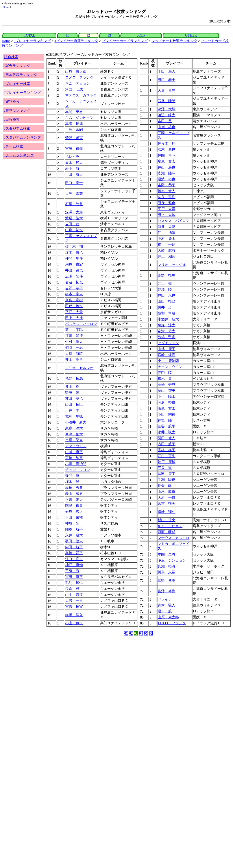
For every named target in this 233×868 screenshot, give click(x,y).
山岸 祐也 (74, 230)
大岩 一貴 (74, 601)
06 (151, 633)
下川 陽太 (74, 500)
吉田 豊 (72, 224)
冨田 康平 (74, 577)
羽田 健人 (74, 541)
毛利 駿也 (74, 583)
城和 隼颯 (74, 416)
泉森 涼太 (74, 428)
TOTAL (29, 35)
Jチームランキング (19, 155)
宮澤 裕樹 (74, 149)
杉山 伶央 (74, 623)
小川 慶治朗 (76, 464)
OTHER (191, 35)
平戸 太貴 (74, 312)
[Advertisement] (95, 671)
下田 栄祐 (74, 517)
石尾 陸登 (74, 204)
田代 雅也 (74, 306)
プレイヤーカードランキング (125, 41)
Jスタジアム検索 (17, 128)
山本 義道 (74, 595)
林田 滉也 (74, 398)
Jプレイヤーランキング (32, 41)
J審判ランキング (17, 110)
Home (6, 7)
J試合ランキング (17, 66)
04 (141, 633)
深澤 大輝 (74, 212)
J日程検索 (12, 119)
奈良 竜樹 (74, 300)
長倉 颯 (72, 589)
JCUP (141, 35)
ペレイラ (72, 157)
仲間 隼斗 (74, 258)
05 (146, 633)
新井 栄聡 (74, 330)
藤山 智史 (74, 494)
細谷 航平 (74, 529)
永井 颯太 (74, 535)
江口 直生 (74, 559)
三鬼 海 (72, 571)
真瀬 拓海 (74, 124)
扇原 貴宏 (74, 264)
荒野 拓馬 (74, 378)
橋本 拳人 (74, 294)
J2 (88, 35)
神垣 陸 (72, 523)
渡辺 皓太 (74, 218)
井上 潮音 (74, 359)
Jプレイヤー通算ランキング (76, 41)
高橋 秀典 (74, 488)
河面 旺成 (74, 89)
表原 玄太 (74, 511)
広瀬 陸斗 (74, 276)
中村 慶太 (74, 342)
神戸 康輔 (74, 565)
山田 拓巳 (74, 404)
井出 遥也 (74, 270)
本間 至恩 (74, 112)
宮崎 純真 (74, 458)
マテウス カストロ (81, 95)
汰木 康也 (74, 252)
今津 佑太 (74, 434)
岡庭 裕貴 (74, 505)
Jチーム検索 (14, 146)
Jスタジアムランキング (22, 137)
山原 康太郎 (76, 71)
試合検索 (11, 57)
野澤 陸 (72, 392)
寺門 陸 (72, 476)
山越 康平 (74, 452)
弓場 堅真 (74, 440)
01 (126, 633)
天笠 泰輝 (74, 193)
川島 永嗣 (74, 130)
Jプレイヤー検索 (17, 84)
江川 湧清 (74, 336)
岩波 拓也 (74, 282)
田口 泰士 (74, 183)
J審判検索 (12, 102)
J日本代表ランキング (21, 75)
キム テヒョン (78, 83)
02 (131, 633)
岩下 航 (72, 169)
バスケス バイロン (81, 324)
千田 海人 (74, 175)
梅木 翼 (72, 482)
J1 (67, 35)
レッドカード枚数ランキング (174, 41)
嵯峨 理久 (74, 615)
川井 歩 (72, 410)
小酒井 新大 (76, 422)
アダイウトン (76, 446)
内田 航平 (74, 547)
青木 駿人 (74, 163)
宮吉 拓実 (74, 607)
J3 (109, 35)
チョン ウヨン (78, 470)
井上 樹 (72, 387)
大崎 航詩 (74, 354)
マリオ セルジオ (79, 368)
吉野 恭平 (74, 288)
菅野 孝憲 (74, 138)
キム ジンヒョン (79, 118)
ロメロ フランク (79, 77)
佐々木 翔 (74, 247)
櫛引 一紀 (74, 348)
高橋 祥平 (74, 553)
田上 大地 (74, 318)
